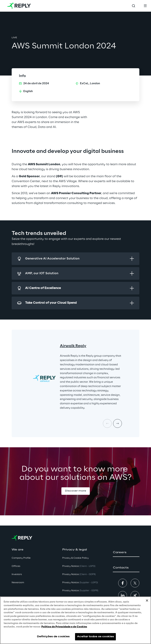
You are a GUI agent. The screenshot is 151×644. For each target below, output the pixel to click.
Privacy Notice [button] (79, 566)
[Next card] (117, 423)
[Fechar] (147, 601)
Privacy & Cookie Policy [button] (75, 558)
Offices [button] (16, 566)
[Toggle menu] (145, 6)
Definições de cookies (53, 637)
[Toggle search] (134, 6)
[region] (75, 620)
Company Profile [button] (21, 558)
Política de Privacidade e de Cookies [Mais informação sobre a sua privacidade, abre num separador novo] (64, 627)
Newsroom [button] (18, 583)
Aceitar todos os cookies (95, 637)
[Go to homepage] (19, 6)
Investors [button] (17, 574)
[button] (76, 491)
